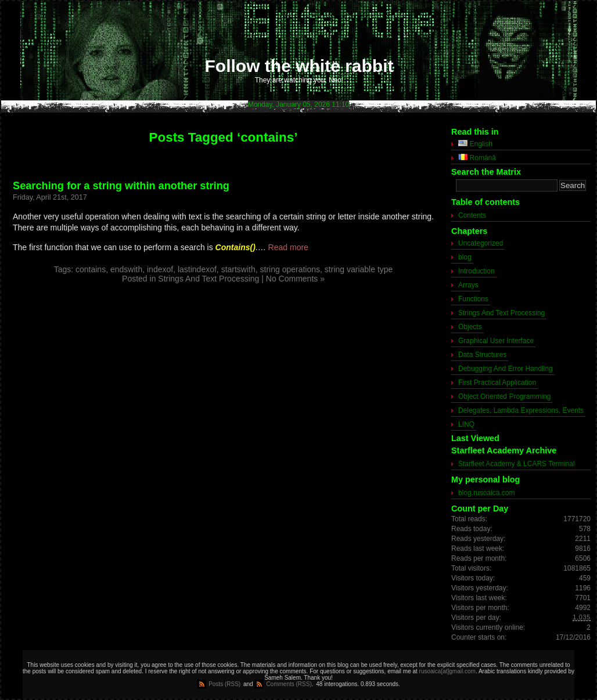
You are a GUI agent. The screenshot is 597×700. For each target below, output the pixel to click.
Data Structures (482, 355)
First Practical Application (497, 383)
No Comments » (295, 279)
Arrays (468, 285)
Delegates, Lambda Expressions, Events (521, 410)
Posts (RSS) (224, 684)
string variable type (359, 269)
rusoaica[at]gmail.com (447, 671)
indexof (160, 269)
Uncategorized (481, 243)
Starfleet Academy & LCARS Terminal (517, 464)
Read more (288, 247)
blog (465, 257)
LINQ (466, 424)
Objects (470, 327)
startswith (238, 269)
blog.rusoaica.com (486, 493)
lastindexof (197, 269)
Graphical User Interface (496, 341)
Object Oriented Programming (504, 396)
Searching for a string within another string (121, 186)
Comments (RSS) (289, 684)
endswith (126, 269)
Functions (473, 299)
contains (91, 269)
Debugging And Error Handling (506, 369)
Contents (472, 215)
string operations (290, 269)
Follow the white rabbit (299, 66)
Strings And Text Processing (208, 279)
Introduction (476, 271)
